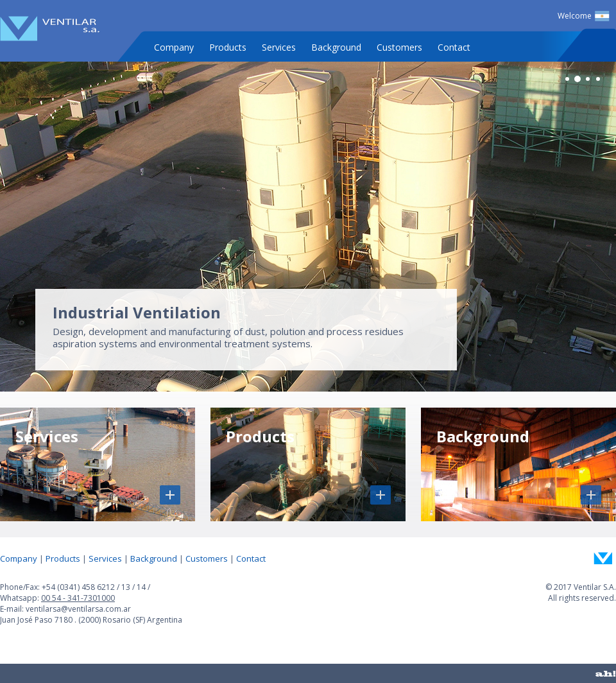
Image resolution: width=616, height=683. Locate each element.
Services (279, 47)
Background (336, 47)
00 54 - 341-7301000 (78, 598)
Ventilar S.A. (50, 29)
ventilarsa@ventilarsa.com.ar (78, 609)
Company (174, 47)
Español (602, 16)
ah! (606, 673)
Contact (454, 47)
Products (228, 47)
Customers (399, 47)
